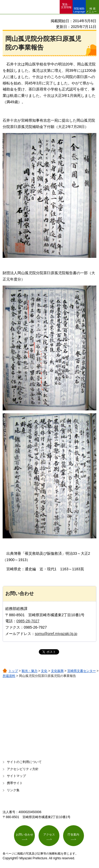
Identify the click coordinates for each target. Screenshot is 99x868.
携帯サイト (15, 783)
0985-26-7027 (28, 621)
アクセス (49, 834)
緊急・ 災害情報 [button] (66, 6)
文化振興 (57, 671)
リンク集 (13, 790)
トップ (13, 671)
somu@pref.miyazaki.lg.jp (56, 634)
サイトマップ (16, 776)
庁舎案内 (73, 834)
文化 (44, 671)
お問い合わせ (25, 834)
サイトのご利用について (24, 762)
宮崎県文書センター (82, 671)
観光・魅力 (30, 671)
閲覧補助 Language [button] (79, 10)
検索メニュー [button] (91, 10)
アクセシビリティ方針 (23, 769)
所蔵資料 (9, 676)
